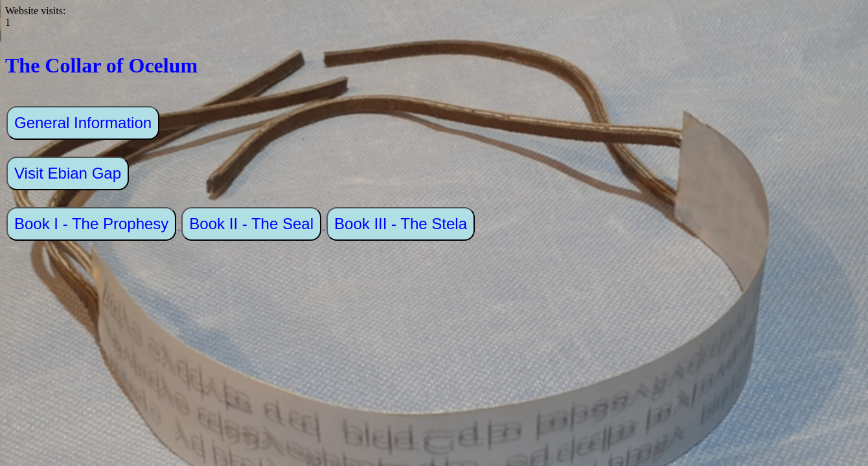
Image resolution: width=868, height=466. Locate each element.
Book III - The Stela (401, 224)
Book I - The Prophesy (91, 224)
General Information (83, 123)
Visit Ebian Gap (68, 173)
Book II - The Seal (251, 224)
